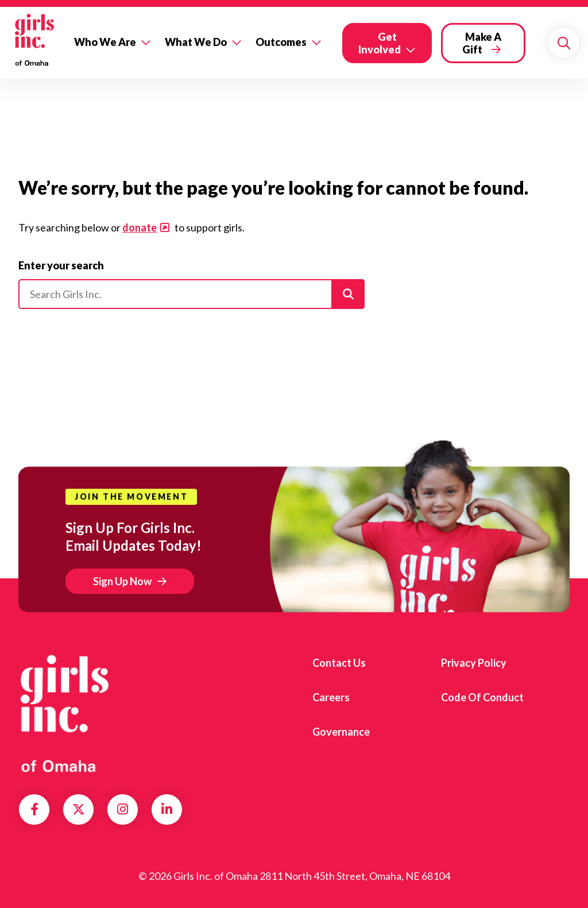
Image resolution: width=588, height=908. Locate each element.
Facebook (34, 809)
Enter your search (61, 265)
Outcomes (281, 42)
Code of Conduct (482, 697)
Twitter (79, 809)
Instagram (123, 809)
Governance (341, 732)
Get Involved (380, 43)
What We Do (196, 42)
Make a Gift (482, 43)
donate (140, 227)
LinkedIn (167, 809)
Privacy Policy (474, 663)
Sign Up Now (122, 581)
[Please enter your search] (192, 294)
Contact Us (339, 663)
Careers (331, 697)
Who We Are (105, 42)
